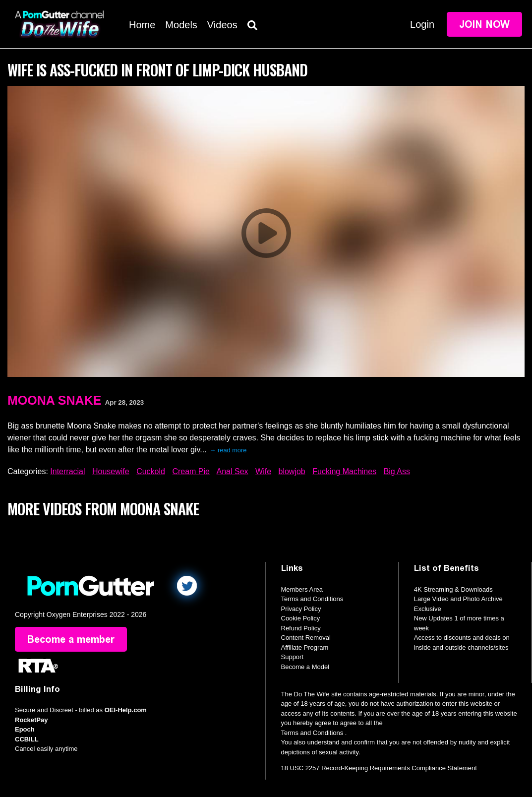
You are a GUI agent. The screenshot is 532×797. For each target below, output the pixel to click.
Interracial (67, 471)
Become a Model (305, 667)
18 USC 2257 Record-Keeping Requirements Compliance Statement (379, 768)
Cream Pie (191, 471)
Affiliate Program (305, 647)
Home (142, 25)
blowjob (292, 471)
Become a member (71, 639)
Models (181, 25)
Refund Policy (301, 628)
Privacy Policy (301, 609)
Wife (263, 471)
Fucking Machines (344, 471)
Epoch (25, 729)
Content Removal (306, 638)
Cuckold (151, 471)
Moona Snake (54, 400)
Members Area (302, 589)
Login (422, 24)
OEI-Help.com (126, 710)
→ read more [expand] (228, 450)
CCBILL (27, 739)
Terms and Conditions (312, 599)
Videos (222, 25)
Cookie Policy (301, 618)
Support (293, 657)
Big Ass (397, 471)
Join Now (484, 24)
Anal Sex (233, 471)
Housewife (111, 471)
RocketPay (31, 720)
